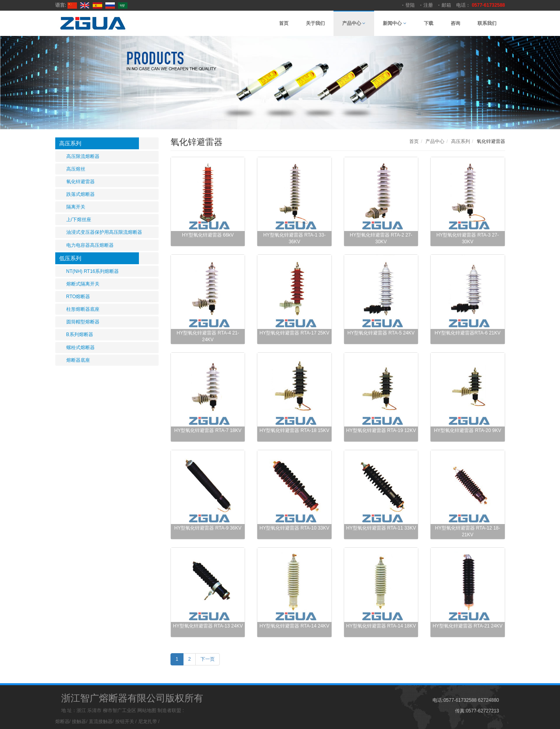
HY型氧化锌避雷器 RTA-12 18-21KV (467, 531)
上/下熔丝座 (79, 220)
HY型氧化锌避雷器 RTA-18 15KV (295, 430)
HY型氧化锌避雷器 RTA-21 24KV (467, 626)
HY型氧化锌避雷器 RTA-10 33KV (295, 528)
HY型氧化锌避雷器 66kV (208, 235)
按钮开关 (125, 721)
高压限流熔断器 (83, 156)
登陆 (410, 5)
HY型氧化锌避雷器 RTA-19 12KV (381, 430)
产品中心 (354, 23)
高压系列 (70, 143)
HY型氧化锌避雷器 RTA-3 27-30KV (468, 238)
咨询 (455, 23)
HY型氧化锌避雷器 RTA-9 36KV (208, 528)
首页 (284, 23)
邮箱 (446, 5)
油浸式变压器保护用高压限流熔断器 (104, 232)
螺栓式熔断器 (81, 348)
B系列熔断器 (80, 334)
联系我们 (487, 23)
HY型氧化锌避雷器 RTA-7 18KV (208, 430)
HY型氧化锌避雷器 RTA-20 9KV (468, 430)
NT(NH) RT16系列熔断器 (93, 271)
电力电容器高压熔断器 (90, 245)
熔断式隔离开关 (83, 284)
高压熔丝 (76, 169)
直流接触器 (101, 721)
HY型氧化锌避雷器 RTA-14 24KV (295, 626)
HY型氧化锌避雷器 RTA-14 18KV (381, 626)
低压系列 (70, 258)
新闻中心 (394, 23)
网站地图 (147, 710)
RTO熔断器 (78, 297)
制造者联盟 (169, 710)
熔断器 (62, 721)
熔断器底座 (78, 360)
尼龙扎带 (148, 721)
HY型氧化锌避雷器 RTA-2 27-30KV (381, 238)
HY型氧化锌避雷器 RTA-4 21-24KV (208, 336)
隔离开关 (76, 207)
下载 (429, 23)
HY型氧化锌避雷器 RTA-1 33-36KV (294, 238)
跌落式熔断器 (81, 194)
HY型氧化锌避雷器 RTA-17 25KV (295, 333)
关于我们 (315, 23)
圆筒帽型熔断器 (83, 322)
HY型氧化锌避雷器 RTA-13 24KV (208, 626)
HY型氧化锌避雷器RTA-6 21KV (467, 333)
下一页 (208, 659)
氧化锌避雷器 (81, 182)
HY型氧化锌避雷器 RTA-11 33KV (381, 528)
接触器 (79, 721)
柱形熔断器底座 (83, 309)
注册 (428, 5)
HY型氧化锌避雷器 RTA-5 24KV (381, 333)
